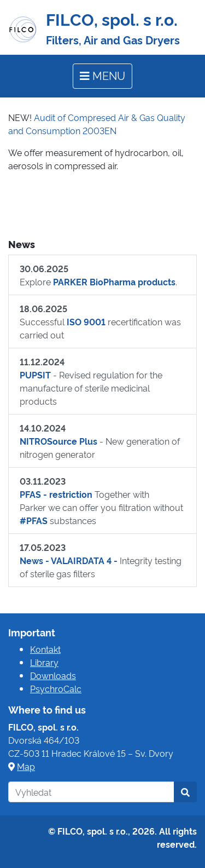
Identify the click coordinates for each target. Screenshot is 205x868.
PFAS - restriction (56, 494)
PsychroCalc (56, 688)
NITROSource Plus (58, 441)
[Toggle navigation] (102, 76)
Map (26, 766)
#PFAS (34, 520)
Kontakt (45, 649)
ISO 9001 (86, 321)
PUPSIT (35, 375)
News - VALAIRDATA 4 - (69, 560)
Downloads (53, 675)
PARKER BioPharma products (114, 281)
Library (44, 662)
